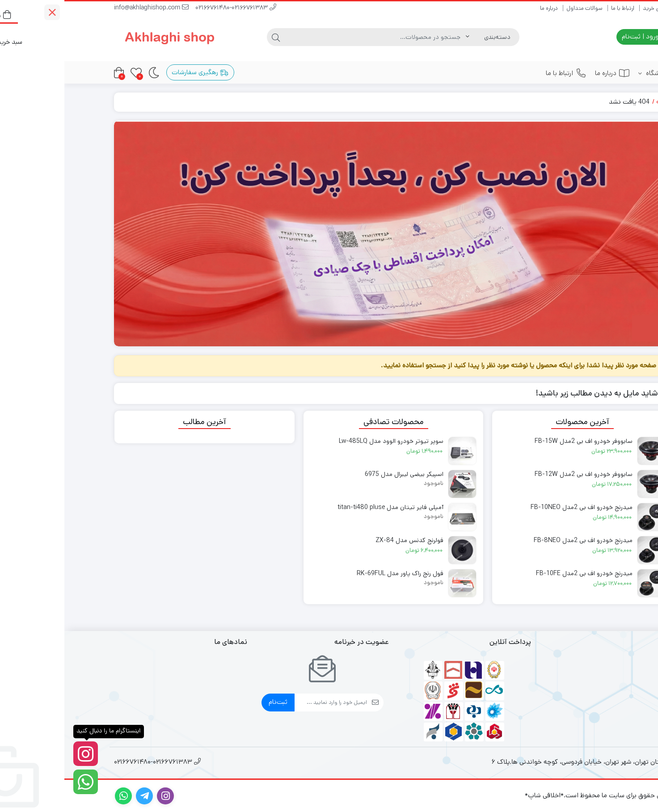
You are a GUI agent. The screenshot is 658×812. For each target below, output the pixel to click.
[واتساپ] (21, 782)
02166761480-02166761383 (171, 8)
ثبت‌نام (214, 702)
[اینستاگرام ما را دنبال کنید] (21, 754)
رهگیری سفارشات (136, 72)
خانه (598, 102)
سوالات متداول (520, 8)
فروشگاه (589, 73)
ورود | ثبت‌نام (580, 36)
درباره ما (485, 8)
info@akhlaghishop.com (87, 8)
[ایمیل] (266, 703)
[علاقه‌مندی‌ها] (72, 73)
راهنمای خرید (593, 8)
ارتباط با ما (558, 8)
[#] (329, 234)
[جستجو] (311, 37)
